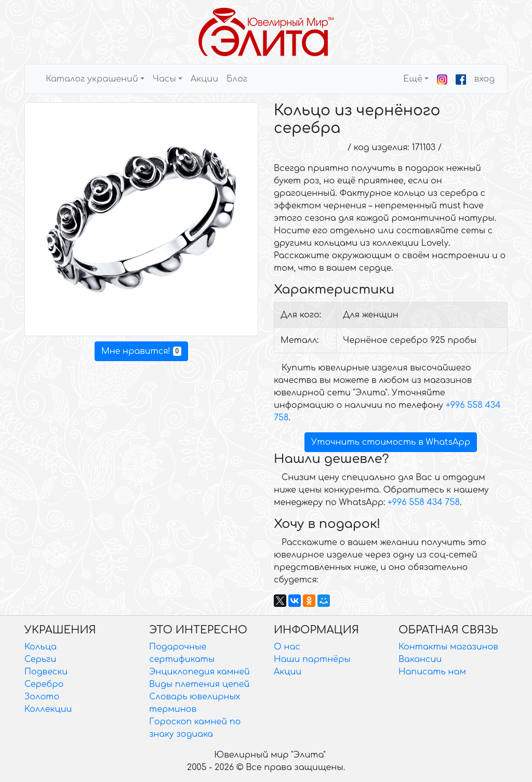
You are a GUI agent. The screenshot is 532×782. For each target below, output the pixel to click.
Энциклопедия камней (199, 672)
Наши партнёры (312, 659)
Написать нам (432, 672)
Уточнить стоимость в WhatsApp (391, 442)
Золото (42, 697)
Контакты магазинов (448, 647)
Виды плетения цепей (199, 684)
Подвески (46, 672)
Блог (237, 79)
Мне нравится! (141, 351)
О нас (287, 647)
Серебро (44, 684)
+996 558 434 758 (424, 502)
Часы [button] (164, 79)
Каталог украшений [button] (92, 79)
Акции (204, 79)
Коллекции (48, 709)
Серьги (40, 659)
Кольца (41, 647)
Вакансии (420, 659)
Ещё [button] (413, 79)
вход (484, 79)
